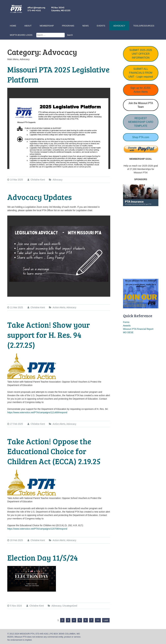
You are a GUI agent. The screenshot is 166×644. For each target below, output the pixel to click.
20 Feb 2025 (15, 540)
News (86, 26)
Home (13, 26)
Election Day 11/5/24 (42, 557)
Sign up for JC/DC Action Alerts (141, 90)
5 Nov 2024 (15, 606)
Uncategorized (70, 606)
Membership (47, 26)
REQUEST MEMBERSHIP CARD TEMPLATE (141, 122)
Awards (127, 326)
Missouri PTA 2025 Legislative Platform (58, 74)
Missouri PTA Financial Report (138, 329)
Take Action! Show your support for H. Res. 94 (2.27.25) (49, 335)
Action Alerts (59, 307)
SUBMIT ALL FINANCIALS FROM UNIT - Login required (141, 73)
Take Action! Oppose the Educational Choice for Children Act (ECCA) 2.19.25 (54, 451)
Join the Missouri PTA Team (141, 105)
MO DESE (128, 332)
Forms (126, 322)
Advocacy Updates (39, 197)
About (28, 26)
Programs (68, 26)
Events (101, 26)
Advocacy (119, 26)
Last (106, 620)
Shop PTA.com (141, 137)
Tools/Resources (144, 26)
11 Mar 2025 (15, 307)
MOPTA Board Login (21, 35)
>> (98, 620)
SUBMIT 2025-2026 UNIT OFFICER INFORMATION (141, 54)
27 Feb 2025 (15, 424)
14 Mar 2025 (15, 180)
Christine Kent (36, 180)
